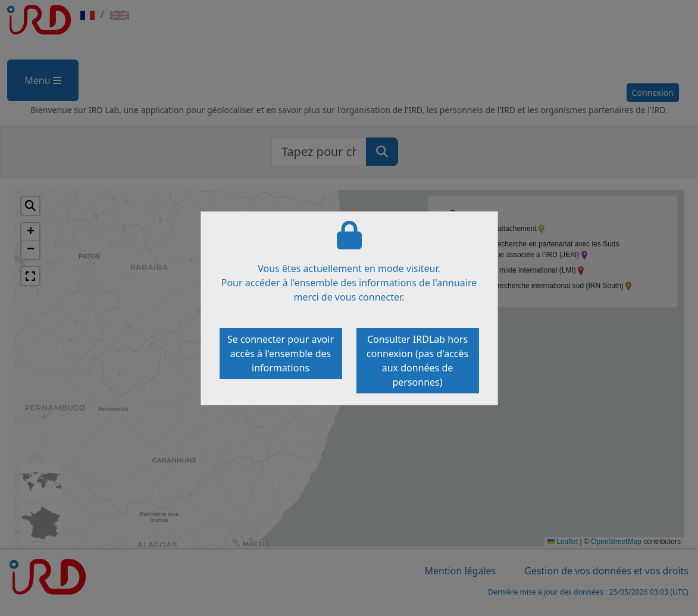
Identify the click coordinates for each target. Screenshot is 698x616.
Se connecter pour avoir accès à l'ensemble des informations (281, 354)
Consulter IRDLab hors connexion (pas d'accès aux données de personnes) (417, 361)
